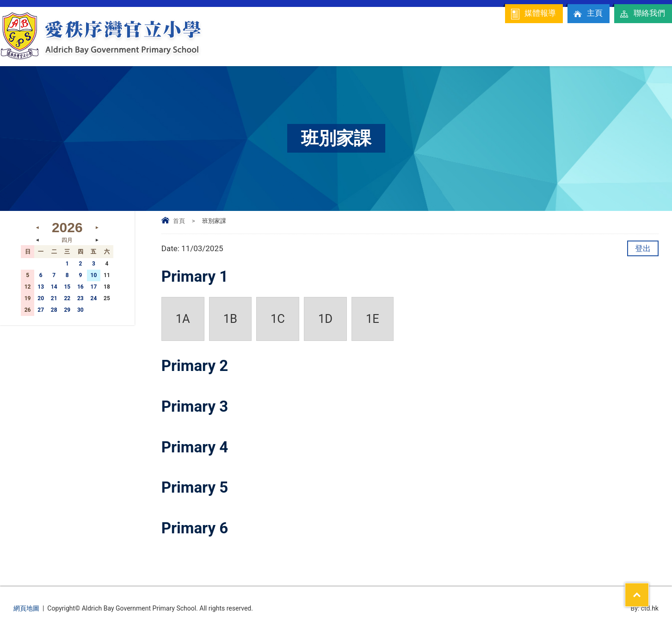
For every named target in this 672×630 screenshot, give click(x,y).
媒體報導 (533, 14)
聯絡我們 (642, 14)
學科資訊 (539, 49)
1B (230, 319)
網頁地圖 (26, 608)
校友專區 (645, 52)
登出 (643, 248)
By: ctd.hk (644, 608)
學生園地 (484, 49)
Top (649, 589)
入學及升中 (593, 49)
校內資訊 (373, 49)
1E (373, 319)
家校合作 (428, 49)
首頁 (179, 221)
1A (183, 319)
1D (325, 319)
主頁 (587, 14)
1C (278, 319)
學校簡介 (262, 49)
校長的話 (313, 52)
